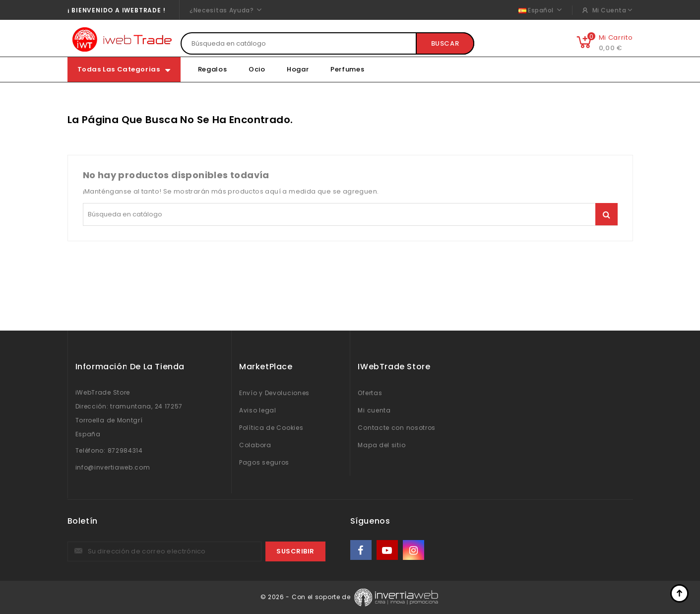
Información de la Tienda (130, 367)
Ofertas (370, 393)
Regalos (213, 69)
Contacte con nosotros (397, 428)
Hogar (298, 69)
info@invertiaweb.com (113, 467)
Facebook (362, 550)
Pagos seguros (264, 462)
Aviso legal (258, 410)
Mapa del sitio (382, 445)
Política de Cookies (271, 428)
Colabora (255, 445)
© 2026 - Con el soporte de (307, 597)
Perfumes (348, 69)
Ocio (257, 69)
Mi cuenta (374, 410)
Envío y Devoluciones (274, 393)
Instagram (414, 550)
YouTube (388, 550)
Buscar (445, 43)
